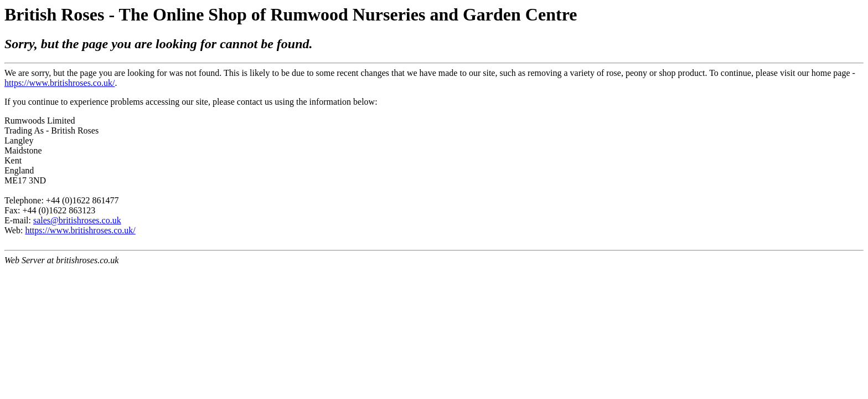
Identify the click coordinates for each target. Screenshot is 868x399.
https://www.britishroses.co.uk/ (60, 83)
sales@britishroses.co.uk (77, 220)
